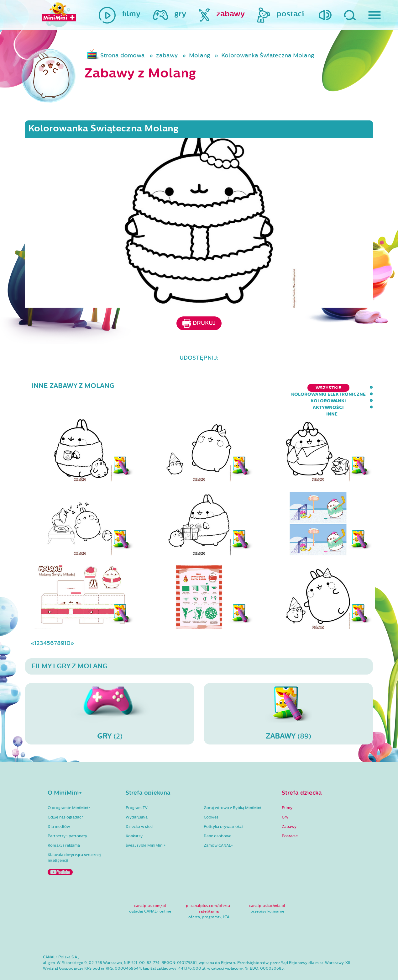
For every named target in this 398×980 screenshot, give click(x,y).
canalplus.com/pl (150, 887)
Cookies (211, 799)
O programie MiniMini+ (69, 790)
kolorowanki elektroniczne (226, 388)
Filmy (287, 790)
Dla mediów (59, 808)
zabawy (167, 56)
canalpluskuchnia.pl (267, 887)
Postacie (290, 818)
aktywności (335, 388)
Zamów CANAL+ (218, 827)
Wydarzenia (137, 799)
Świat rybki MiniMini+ (146, 827)
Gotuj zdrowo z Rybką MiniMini (233, 790)
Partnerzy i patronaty (67, 818)
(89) (288, 695)
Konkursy (134, 818)
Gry (285, 799)
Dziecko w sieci (140, 808)
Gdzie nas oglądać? (65, 799)
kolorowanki (292, 388)
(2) (110, 695)
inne (367, 388)
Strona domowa (123, 56)
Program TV (137, 790)
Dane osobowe (217, 818)
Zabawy (289, 808)
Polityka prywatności (223, 808)
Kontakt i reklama (64, 827)
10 (67, 625)
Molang (199, 56)
